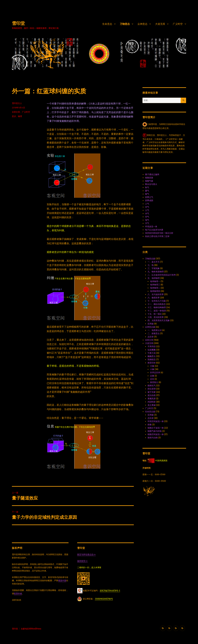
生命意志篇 (150, 412)
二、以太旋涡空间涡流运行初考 (162, 275)
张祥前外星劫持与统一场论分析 (159, 233)
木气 (147, 207)
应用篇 (151, 324)
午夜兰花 (152, 353)
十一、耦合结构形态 (157, 304)
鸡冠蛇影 (152, 402)
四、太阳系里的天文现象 (159, 320)
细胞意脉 (149, 178)
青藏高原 (152, 399)
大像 (152, 366)
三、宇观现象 (154, 268)
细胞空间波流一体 (156, 434)
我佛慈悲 (152, 360)
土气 (147, 210)
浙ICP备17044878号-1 (110, 591)
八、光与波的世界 (156, 294)
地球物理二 (155, 288)
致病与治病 (153, 438)
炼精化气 (152, 386)
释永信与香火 (151, 184)
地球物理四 (155, 291)
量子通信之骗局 (152, 174)
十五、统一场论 (155, 314)
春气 (147, 194)
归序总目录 (155, 373)
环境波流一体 (151, 227)
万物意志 (125, 24)
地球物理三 (155, 285)
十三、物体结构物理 (157, 307)
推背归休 (152, 363)
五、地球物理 (154, 278)
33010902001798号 (104, 599)
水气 (147, 214)
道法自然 (152, 395)
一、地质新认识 (155, 330)
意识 (14, 116)
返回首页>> (82, 561)
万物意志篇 (150, 259)
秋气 (147, 187)
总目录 (151, 337)
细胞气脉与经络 (155, 431)
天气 (147, 223)
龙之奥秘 (152, 405)
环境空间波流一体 (156, 421)
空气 (147, 217)
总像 (152, 376)
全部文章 (16, 112)
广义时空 (178, 24)
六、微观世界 (154, 298)
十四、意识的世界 (156, 317)
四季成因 (149, 200)
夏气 (147, 191)
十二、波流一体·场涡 (157, 311)
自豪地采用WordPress (31, 629)
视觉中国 (62, 581)
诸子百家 (152, 392)
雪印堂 (18, 23)
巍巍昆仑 (152, 356)
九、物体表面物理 (156, 272)
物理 (20, 116)
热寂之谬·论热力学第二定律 (157, 236)
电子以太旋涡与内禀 (154, 230)
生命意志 (107, 24)
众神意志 (142, 24)
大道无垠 (160, 24)
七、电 (151, 265)
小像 (152, 369)
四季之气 (149, 197)
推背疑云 (154, 382)
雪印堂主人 (17, 103)
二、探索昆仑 (154, 333)
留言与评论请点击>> (86, 554)
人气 (147, 204)
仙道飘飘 (152, 350)
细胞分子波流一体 (156, 428)
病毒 (150, 425)
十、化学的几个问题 (157, 301)
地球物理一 (155, 281)
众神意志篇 (150, 327)
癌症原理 (152, 389)
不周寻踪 (152, 346)
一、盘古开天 (154, 262)
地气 (147, 220)
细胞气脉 (149, 181)
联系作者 (18, 594)
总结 (152, 379)
